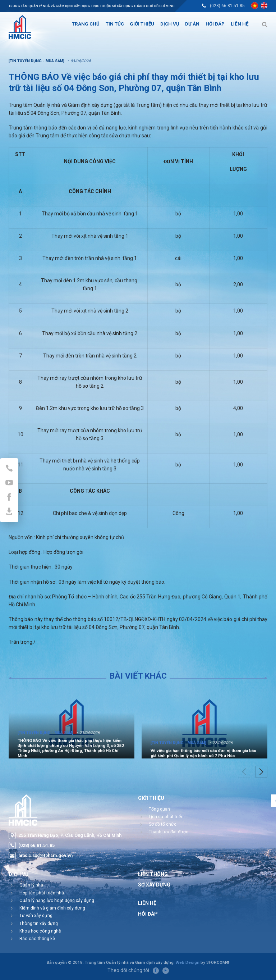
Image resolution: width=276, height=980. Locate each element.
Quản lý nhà (31, 885)
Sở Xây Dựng (154, 885)
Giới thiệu (151, 798)
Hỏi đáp (148, 914)
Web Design (188, 962)
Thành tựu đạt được (169, 832)
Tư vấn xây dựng (36, 916)
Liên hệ (147, 903)
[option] (72, 723)
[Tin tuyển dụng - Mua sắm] (45, 733)
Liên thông (153, 874)
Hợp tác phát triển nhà (42, 893)
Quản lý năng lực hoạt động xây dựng (57, 901)
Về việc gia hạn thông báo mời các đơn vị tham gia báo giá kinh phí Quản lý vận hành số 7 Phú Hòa (203, 753)
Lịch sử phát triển (166, 817)
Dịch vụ (19, 874)
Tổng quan (159, 809)
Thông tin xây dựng (39, 924)
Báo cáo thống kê (37, 939)
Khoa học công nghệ (40, 931)
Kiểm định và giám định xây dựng (52, 908)
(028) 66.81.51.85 (227, 6)
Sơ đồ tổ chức (163, 824)
